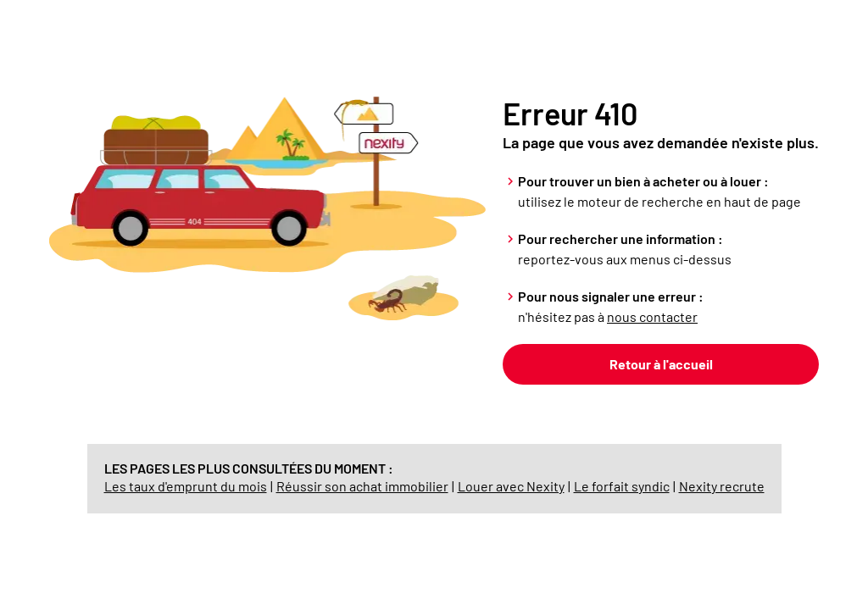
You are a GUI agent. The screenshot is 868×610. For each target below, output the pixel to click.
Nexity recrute (722, 486)
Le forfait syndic (622, 486)
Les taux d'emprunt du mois (186, 486)
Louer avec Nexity (511, 486)
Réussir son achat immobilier (362, 486)
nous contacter (652, 316)
